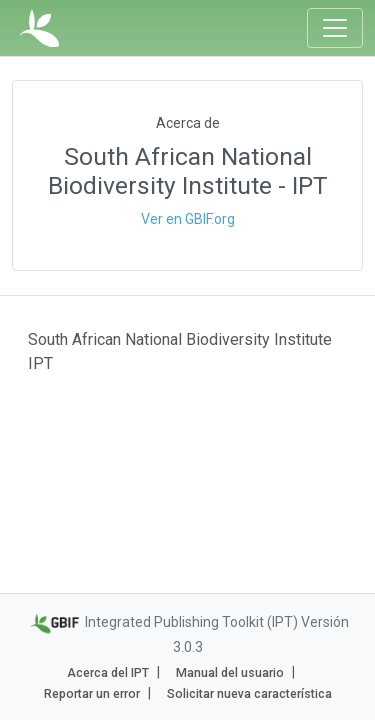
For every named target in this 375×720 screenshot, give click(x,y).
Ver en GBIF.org (188, 219)
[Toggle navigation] (335, 28)
